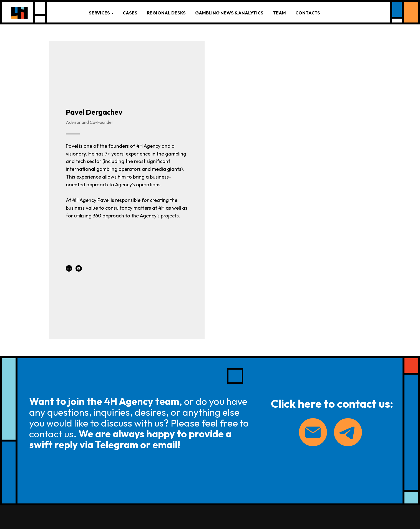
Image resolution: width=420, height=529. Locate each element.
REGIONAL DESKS (166, 13)
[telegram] (341, 438)
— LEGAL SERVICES (166, 464)
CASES (130, 13)
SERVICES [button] (99, 13)
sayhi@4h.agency (64, 480)
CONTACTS (308, 13)
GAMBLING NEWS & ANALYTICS (229, 13)
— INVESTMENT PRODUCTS (162, 475)
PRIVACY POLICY (65, 487)
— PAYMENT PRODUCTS (170, 488)
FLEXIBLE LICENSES (170, 497)
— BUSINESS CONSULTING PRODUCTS (160, 449)
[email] (79, 218)
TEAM (279, 13)
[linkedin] (69, 218)
